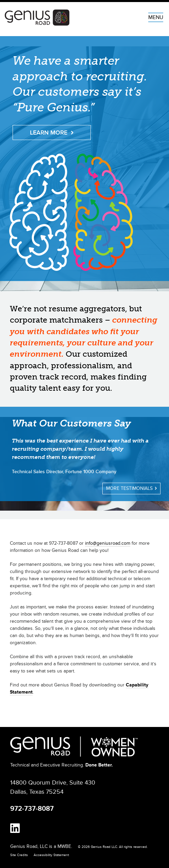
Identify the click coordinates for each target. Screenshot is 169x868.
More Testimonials (131, 488)
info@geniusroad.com (108, 543)
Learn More (52, 133)
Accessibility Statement (51, 855)
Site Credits (19, 855)
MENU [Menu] (156, 17)
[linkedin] (15, 829)
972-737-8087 (32, 809)
